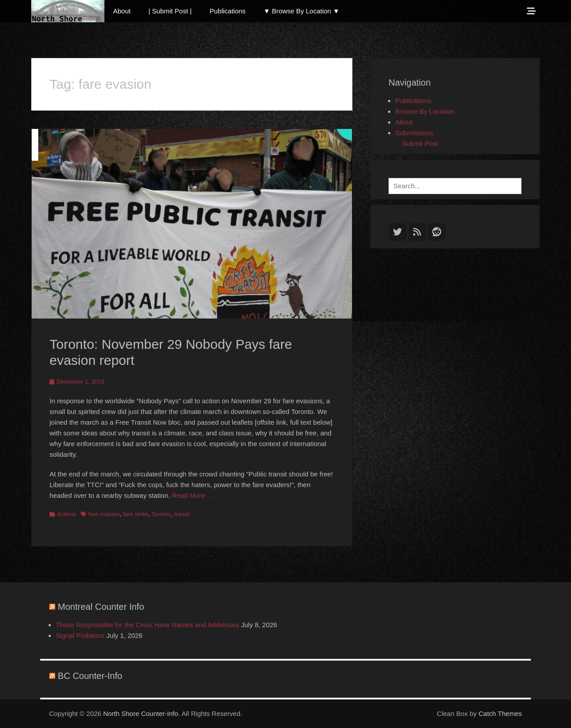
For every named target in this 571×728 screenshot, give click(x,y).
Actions (67, 514)
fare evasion (104, 514)
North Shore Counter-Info (141, 714)
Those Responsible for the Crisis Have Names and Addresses (147, 625)
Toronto (161, 514)
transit (182, 514)
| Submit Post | (170, 11)
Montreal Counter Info (101, 607)
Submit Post (420, 143)
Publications (228, 11)
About (122, 11)
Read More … (192, 495)
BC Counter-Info (90, 676)
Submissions (414, 133)
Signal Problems (80, 635)
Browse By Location (425, 111)
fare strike (136, 514)
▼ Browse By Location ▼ (302, 11)
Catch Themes (500, 714)
